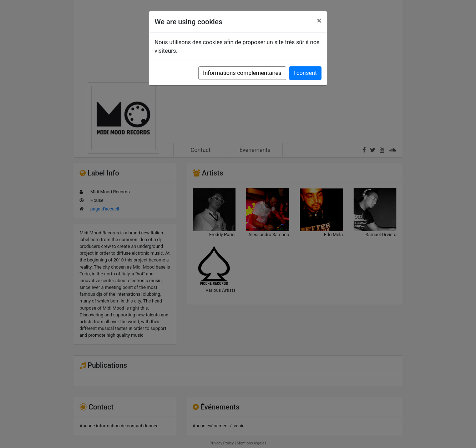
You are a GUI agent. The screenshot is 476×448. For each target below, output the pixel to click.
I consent (305, 73)
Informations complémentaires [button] (242, 73)
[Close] (319, 21)
